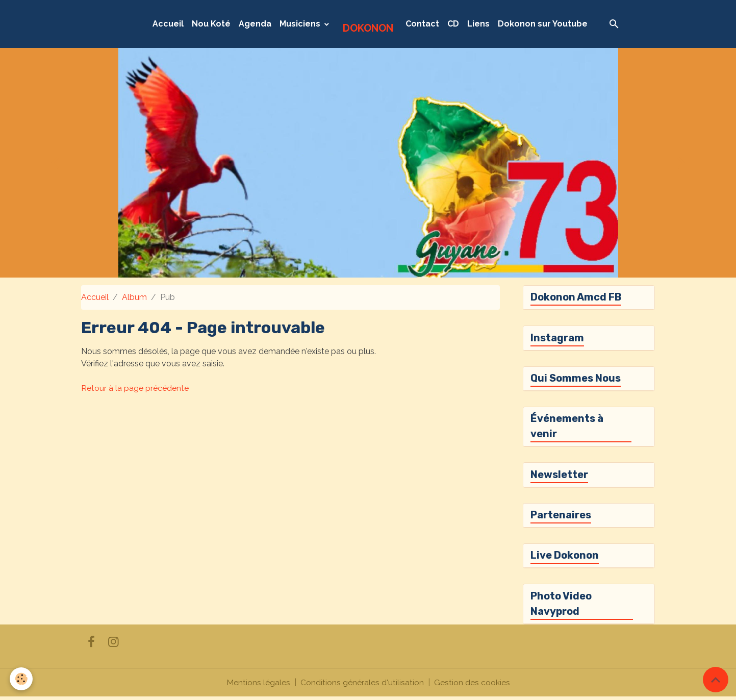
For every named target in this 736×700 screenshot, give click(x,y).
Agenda (255, 24)
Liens (478, 24)
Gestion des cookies (472, 685)
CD (453, 24)
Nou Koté (211, 24)
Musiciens (301, 24)
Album (134, 297)
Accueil (168, 24)
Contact (422, 24)
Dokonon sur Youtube (543, 24)
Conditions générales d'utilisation (362, 685)
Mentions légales (258, 685)
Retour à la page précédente (135, 388)
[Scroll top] (716, 680)
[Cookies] (22, 679)
